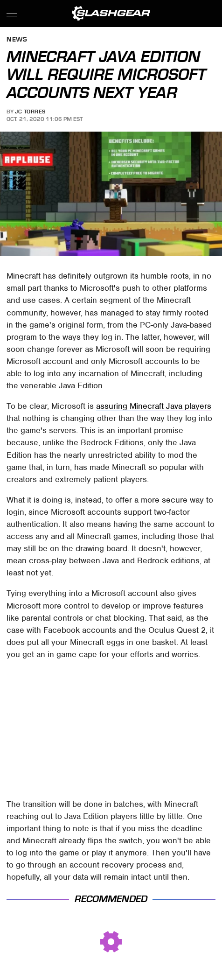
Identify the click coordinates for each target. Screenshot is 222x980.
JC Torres (30, 112)
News (17, 40)
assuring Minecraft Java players (154, 406)
